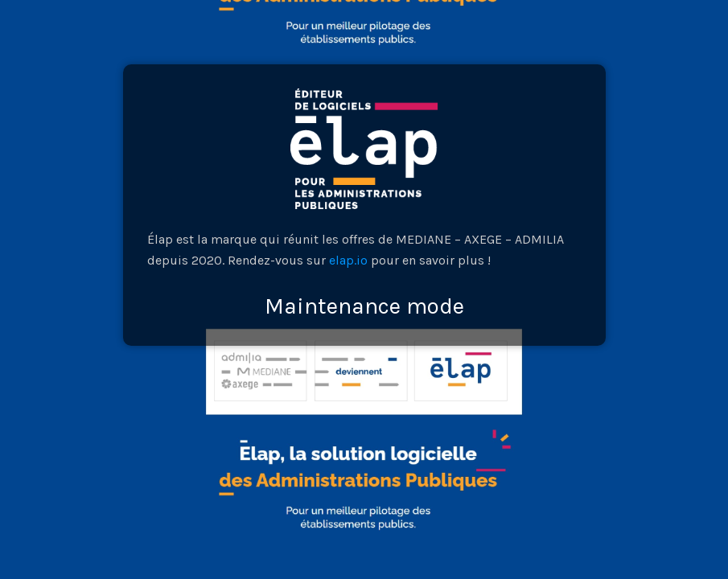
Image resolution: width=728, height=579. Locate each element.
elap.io (348, 260)
